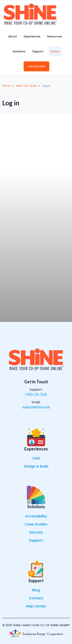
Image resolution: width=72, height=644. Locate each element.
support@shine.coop (36, 407)
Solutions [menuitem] (19, 51)
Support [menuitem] (38, 51)
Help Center (36, 606)
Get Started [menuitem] (36, 66)
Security (36, 532)
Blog (36, 590)
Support (36, 540)
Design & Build (36, 466)
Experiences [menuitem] (32, 36)
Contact (36, 598)
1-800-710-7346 (36, 394)
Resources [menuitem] (55, 36)
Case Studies (36, 524)
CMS (36, 458)
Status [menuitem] (55, 51)
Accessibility (36, 516)
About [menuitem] (13, 36)
